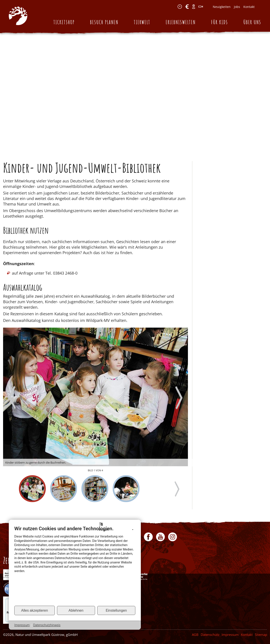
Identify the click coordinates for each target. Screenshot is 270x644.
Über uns (252, 22)
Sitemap (261, 635)
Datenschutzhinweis (47, 625)
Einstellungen (116, 610)
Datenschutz (210, 635)
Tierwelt (142, 22)
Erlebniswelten (181, 22)
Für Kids (219, 22)
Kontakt (249, 7)
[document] (75, 565)
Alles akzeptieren (35, 610)
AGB (195, 635)
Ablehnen (76, 610)
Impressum (230, 635)
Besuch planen (104, 22)
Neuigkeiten (222, 7)
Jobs (237, 7)
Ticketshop (64, 22)
